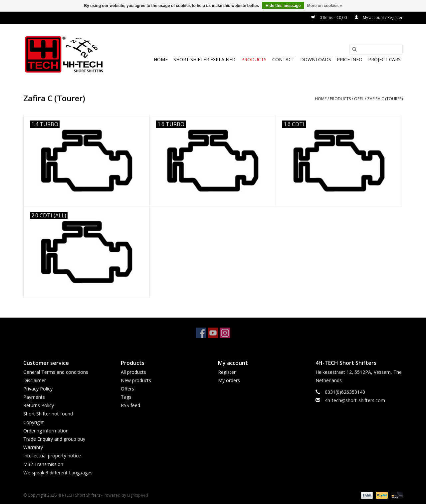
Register (227, 372)
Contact (283, 59)
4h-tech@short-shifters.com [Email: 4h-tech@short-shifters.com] (355, 400)
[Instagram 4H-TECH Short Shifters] (225, 333)
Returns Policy (39, 405)
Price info (350, 59)
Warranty (33, 447)
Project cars (384, 59)
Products (254, 59)
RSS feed (130, 405)
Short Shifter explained (205, 59)
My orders (229, 380)
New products (136, 380)
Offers (127, 389)
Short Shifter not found (48, 414)
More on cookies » (325, 6)
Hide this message (283, 6)
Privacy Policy (38, 389)
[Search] (376, 49)
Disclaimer (35, 380)
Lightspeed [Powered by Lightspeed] (138, 495)
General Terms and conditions (56, 372)
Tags (126, 397)
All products (133, 372)
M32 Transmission (43, 464)
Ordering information (46, 431)
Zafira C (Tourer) (385, 99)
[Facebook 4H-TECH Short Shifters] (201, 333)
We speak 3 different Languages (58, 473)
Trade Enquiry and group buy (54, 439)
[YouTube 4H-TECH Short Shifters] (213, 333)
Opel (359, 99)
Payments (34, 397)
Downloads (316, 59)
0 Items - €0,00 (329, 17)
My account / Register (379, 17)
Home (161, 59)
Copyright (34, 422)
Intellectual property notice (52, 456)
